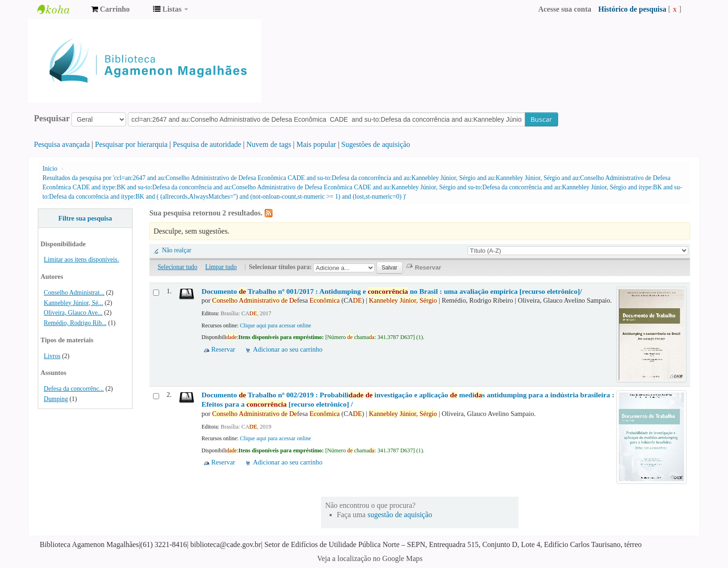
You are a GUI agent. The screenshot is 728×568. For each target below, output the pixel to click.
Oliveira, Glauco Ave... (73, 313)
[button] (110, 9)
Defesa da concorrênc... (74, 389)
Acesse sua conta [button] (565, 9)
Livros (52, 356)
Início (50, 169)
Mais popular (316, 144)
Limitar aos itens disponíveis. (81, 260)
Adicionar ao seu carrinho (288, 349)
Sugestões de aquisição (376, 144)
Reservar (223, 349)
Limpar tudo (221, 267)
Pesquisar (52, 118)
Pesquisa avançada (62, 144)
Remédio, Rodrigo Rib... (75, 323)
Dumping (56, 399)
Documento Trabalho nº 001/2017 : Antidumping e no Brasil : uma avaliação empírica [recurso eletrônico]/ (392, 291)
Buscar (541, 119)
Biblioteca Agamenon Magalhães (61, 9)
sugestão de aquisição (400, 515)
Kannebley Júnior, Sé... (73, 303)
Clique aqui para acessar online (276, 326)
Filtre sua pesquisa (85, 218)
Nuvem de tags (269, 144)
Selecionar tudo (178, 267)
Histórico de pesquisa (632, 9)
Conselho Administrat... (74, 293)
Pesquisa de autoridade (207, 144)
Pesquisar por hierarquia (132, 144)
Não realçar (177, 250)
